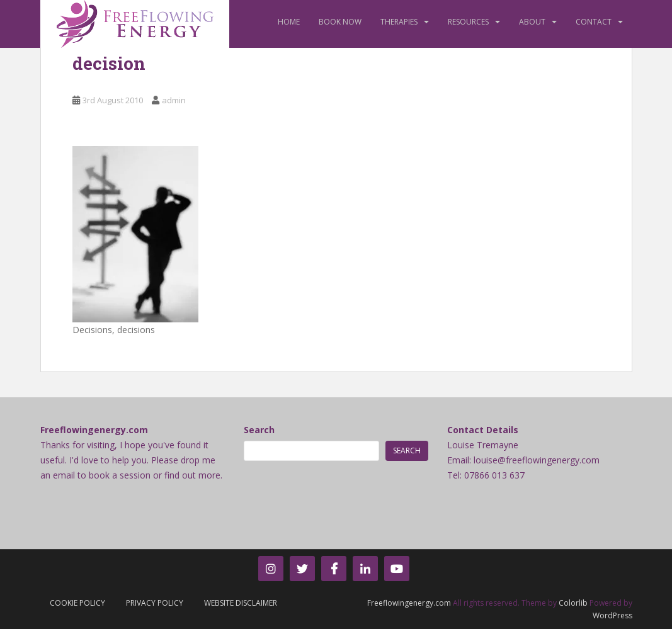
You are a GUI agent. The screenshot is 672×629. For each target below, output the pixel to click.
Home (289, 22)
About (532, 22)
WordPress (612, 615)
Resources (468, 22)
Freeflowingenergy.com (409, 603)
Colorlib (573, 603)
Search (259, 430)
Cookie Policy (77, 603)
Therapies (399, 22)
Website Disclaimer (241, 603)
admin (174, 100)
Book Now (340, 22)
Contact (594, 22)
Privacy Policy (155, 603)
